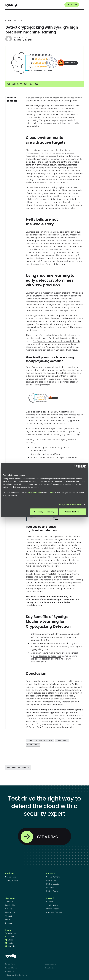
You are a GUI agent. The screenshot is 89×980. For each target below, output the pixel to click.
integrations (51, 888)
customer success (54, 912)
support (50, 902)
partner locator (53, 884)
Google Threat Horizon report (56, 114)
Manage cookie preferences (70, 504)
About (51, 493)
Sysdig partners (53, 877)
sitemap (9, 923)
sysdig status (52, 905)
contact (9, 916)
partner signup (53, 880)
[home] (11, 5)
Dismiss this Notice (73, 512)
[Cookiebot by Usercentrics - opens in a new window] (76, 466)
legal (8, 919)
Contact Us (10, 972)
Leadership (10, 905)
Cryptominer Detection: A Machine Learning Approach (52, 431)
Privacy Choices (11, 968)
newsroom (10, 912)
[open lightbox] (43, 398)
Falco (48, 715)
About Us (9, 902)
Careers (9, 909)
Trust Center (50, 968)
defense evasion (51, 580)
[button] (82, 5)
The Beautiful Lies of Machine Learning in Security (56, 341)
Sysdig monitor (12, 880)
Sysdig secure (11, 877)
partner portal (52, 891)
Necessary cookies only (44, 512)
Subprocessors (50, 964)
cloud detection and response (47, 656)
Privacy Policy (34, 493)
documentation (53, 909)
